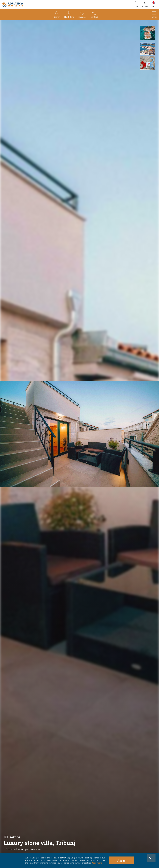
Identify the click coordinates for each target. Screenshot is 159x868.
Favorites (82, 17)
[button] (147, 33)
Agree (121, 860)
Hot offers (69, 17)
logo (13, 4)
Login (135, 6)
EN (153, 6)
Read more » (97, 863)
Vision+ (145, 6)
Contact (94, 17)
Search (57, 17)
